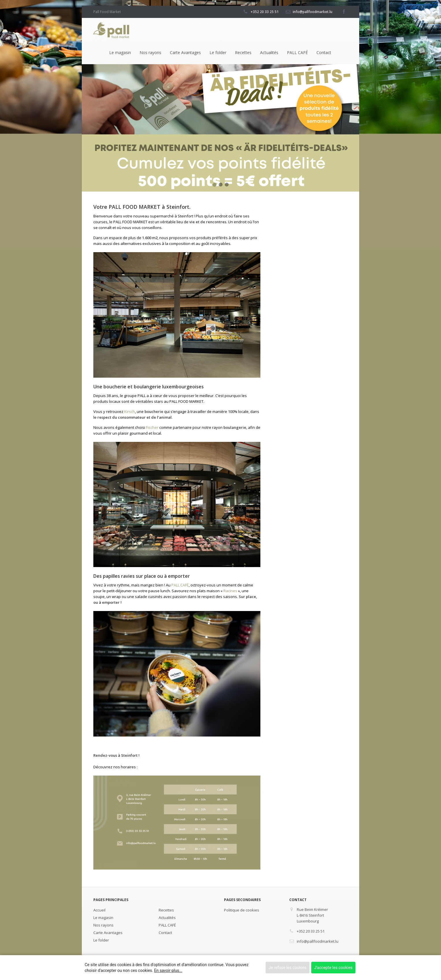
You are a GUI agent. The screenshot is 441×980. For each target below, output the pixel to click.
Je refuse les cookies (287, 968)
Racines (230, 591)
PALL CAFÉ (297, 52)
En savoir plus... (168, 970)
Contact (324, 52)
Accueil (99, 910)
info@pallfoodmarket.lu (313, 12)
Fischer (152, 427)
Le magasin (120, 52)
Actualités (269, 52)
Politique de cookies (242, 910)
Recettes (243, 52)
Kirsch (130, 411)
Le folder (218, 52)
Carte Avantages (185, 52)
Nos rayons (150, 52)
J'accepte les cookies (333, 968)
